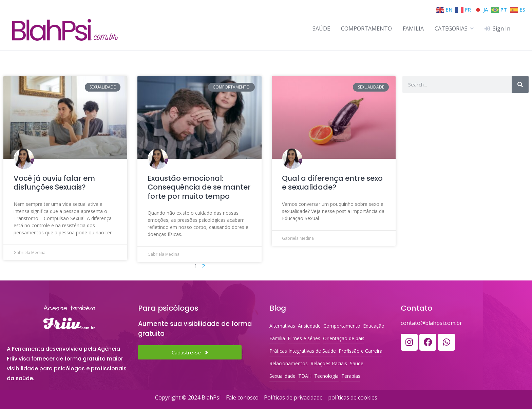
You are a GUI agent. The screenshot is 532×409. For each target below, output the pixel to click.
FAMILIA (413, 28)
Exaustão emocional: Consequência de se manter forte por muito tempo (199, 187)
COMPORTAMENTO (366, 28)
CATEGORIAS (451, 28)
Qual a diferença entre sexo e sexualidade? (332, 183)
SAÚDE (321, 28)
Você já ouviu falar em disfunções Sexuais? (54, 183)
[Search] (520, 84)
